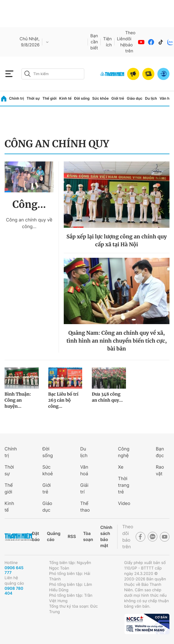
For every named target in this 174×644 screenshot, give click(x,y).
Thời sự (33, 98)
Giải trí (84, 488)
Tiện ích (107, 42)
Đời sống (82, 98)
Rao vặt (160, 470)
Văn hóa (167, 98)
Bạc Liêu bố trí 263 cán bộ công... (63, 400)
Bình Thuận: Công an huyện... (18, 400)
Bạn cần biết (94, 42)
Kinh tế (65, 98)
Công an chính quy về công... (29, 223)
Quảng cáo (54, 537)
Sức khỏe (100, 98)
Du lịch (151, 98)
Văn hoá (84, 470)
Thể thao (85, 507)
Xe (121, 467)
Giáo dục (135, 98)
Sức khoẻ (48, 470)
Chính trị (17, 98)
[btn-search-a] (27, 74)
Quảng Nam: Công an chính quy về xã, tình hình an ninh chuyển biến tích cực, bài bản (117, 341)
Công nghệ (124, 452)
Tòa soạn (88, 537)
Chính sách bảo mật (106, 537)
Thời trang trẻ (124, 485)
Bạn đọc (160, 452)
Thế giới (49, 98)
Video (124, 503)
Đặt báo (36, 537)
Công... (29, 204)
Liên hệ (121, 42)
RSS (72, 537)
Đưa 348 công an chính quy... (107, 397)
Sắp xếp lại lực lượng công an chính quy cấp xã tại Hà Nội (117, 241)
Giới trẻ (118, 98)
